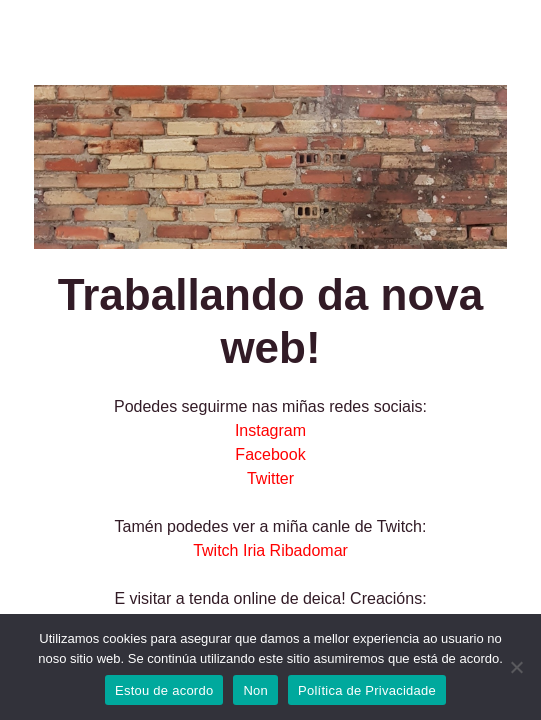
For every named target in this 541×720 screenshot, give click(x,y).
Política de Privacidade (367, 690)
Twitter (270, 478)
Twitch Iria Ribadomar (270, 550)
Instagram (270, 430)
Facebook (270, 454)
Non (255, 690)
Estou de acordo (164, 690)
